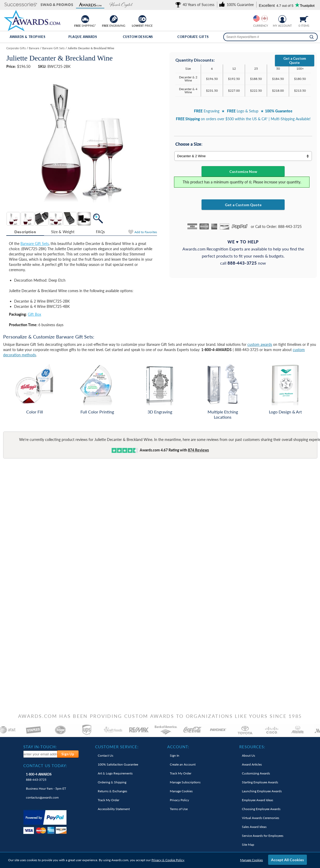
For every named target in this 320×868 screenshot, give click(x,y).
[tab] (25, 232)
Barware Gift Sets (35, 244)
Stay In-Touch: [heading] (40, 747)
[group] (261, 18)
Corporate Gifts (193, 37)
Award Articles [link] (252, 764)
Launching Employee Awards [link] (262, 791)
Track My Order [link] (109, 800)
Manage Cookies (251, 860)
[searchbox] (270, 37)
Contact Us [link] (105, 755)
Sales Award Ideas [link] (254, 827)
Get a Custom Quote (295, 61)
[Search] (312, 37)
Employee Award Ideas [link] (257, 800)
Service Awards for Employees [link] (263, 836)
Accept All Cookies (288, 860)
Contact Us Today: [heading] (45, 766)
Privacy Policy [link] (179, 800)
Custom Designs (138, 37)
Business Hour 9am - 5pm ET (46, 788)
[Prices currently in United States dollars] (256, 18)
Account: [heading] (178, 747)
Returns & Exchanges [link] (112, 791)
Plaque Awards (83, 37)
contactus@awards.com (42, 797)
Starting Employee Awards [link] (260, 782)
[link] (196, 5)
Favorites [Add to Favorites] (146, 232)
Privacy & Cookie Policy (168, 860)
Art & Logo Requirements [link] (115, 773)
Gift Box (34, 314)
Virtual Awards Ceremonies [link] (261, 818)
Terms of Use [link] (179, 809)
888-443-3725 (39, 777)
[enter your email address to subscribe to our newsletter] (40, 754)
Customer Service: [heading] (117, 747)
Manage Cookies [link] (181, 791)
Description (25, 232)
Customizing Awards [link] (256, 773)
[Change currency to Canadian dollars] (265, 18)
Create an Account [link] (183, 764)
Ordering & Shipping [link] (112, 782)
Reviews (198, 450)
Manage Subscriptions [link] (185, 782)
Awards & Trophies (28, 37)
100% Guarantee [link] (118, 764)
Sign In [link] (175, 755)
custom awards (260, 344)
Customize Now (243, 171)
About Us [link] (248, 755)
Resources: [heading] (252, 747)
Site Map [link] (248, 845)
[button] (21, 5)
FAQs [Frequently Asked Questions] (100, 232)
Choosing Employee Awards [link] (261, 809)
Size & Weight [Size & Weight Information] (63, 232)
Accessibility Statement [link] (114, 809)
